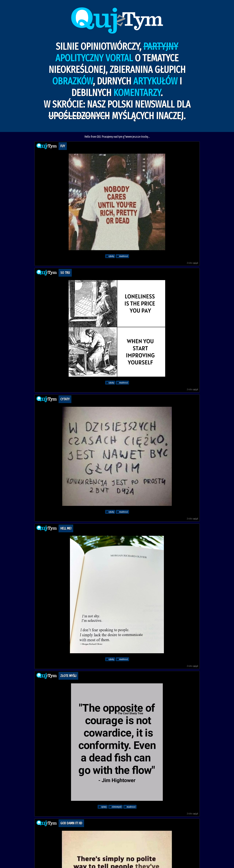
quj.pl (196, 263)
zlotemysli (115, 807)
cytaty (110, 256)
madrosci (122, 256)
